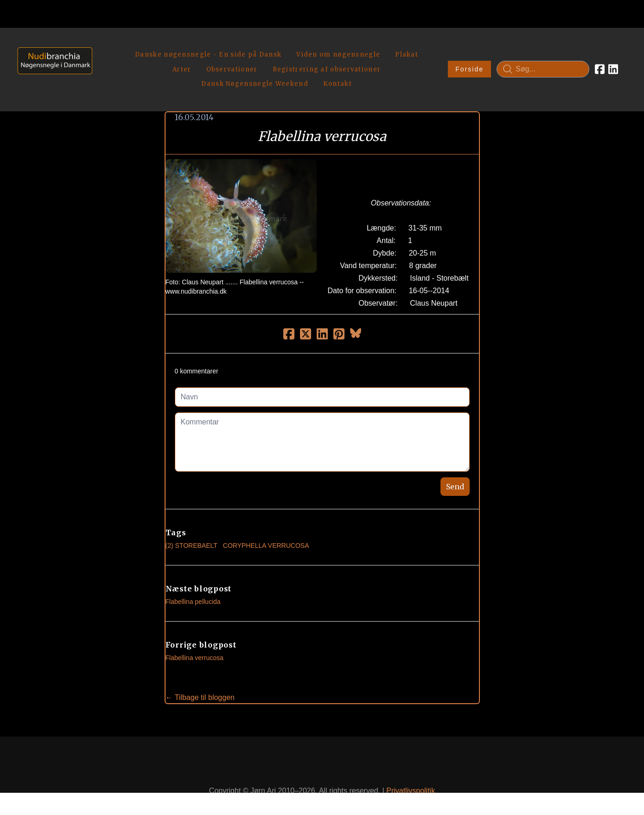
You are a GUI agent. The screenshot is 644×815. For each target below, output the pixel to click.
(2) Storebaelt (191, 524)
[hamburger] (103, 45)
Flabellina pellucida (193, 580)
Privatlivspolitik (411, 769)
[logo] (52, 58)
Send (455, 465)
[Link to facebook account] (600, 58)
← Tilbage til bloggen (200, 676)
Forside (469, 58)
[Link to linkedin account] (613, 58)
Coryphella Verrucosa (266, 524)
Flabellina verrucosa (194, 636)
